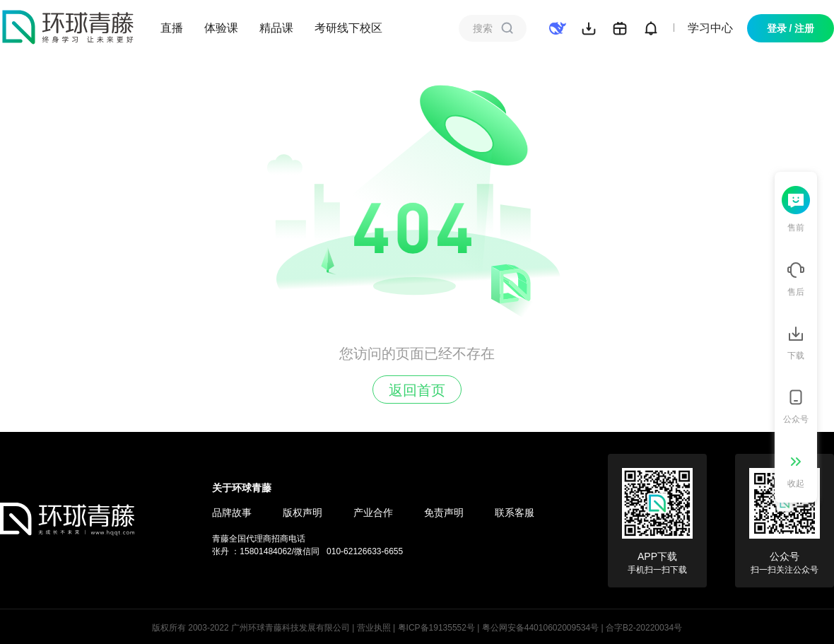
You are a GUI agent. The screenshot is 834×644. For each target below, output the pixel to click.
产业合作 (373, 513)
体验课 (221, 28)
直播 (172, 28)
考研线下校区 (348, 28)
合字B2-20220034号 (644, 628)
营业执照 (374, 628)
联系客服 (515, 513)
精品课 (276, 28)
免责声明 (444, 513)
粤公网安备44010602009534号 (540, 628)
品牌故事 (232, 513)
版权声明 (303, 513)
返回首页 (417, 390)
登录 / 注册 (791, 28)
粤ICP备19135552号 (436, 628)
